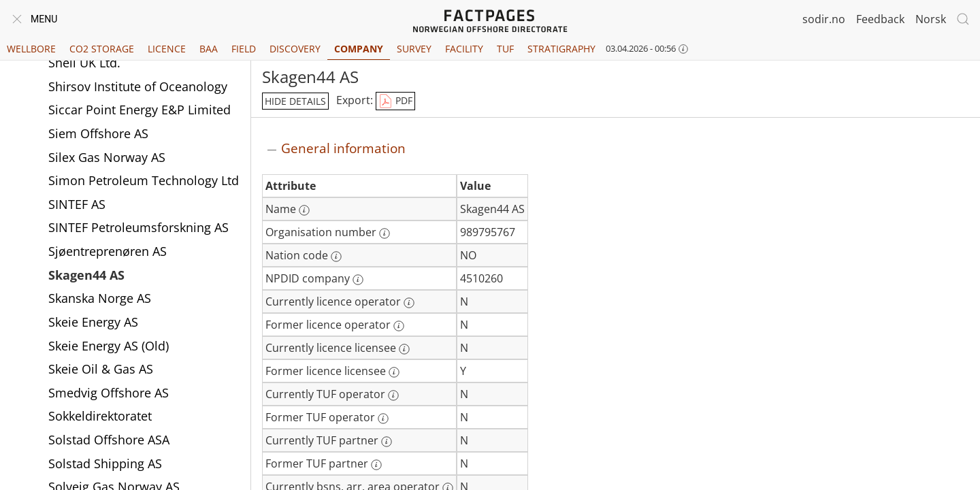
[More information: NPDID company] (358, 280)
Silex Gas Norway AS (107, 159)
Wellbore (31, 49)
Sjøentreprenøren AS (108, 252)
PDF (395, 101)
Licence (167, 49)
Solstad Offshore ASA (109, 441)
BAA (209, 49)
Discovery (295, 49)
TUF (505, 49)
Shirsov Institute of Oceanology (138, 88)
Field (244, 49)
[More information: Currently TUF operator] (393, 395)
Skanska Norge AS (100, 299)
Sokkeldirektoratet (100, 417)
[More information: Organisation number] (385, 233)
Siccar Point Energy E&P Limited (140, 111)
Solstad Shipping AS (105, 465)
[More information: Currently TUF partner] (387, 442)
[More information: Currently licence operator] (409, 303)
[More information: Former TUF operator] (383, 419)
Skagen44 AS (86, 276)
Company (359, 49)
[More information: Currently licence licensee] (404, 349)
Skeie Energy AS (93, 323)
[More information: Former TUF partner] (376, 465)
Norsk (931, 19)
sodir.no (824, 19)
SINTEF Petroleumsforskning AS (138, 229)
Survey (414, 49)
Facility (464, 49)
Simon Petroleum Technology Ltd (144, 182)
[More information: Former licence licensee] (394, 372)
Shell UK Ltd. (84, 64)
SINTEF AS (77, 206)
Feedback (880, 19)
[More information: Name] (304, 210)
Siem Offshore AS (98, 135)
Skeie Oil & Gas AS (101, 370)
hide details (295, 101)
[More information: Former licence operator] (399, 326)
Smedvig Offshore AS (109, 394)
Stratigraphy (561, 49)
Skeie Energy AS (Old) (109, 347)
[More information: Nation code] (336, 257)
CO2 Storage (102, 49)
